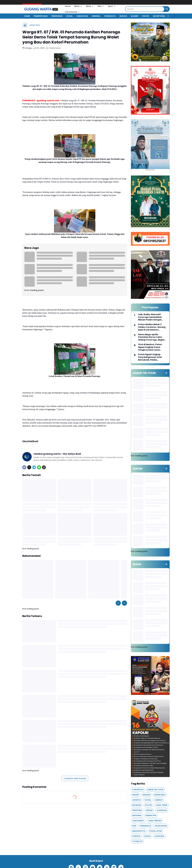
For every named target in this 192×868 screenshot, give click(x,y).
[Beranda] (25, 25)
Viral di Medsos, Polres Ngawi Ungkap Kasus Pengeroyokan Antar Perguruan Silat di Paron (151, 347)
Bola (101, 6)
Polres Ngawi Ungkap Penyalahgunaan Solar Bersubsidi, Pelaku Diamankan (150, 357)
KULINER (135, 16)
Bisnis (90, 6)
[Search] (145, 9)
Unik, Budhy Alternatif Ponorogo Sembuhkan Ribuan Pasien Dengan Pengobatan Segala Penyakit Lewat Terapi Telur (153, 317)
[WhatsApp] (39, 467)
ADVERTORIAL (159, 16)
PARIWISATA (110, 16)
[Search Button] (167, 9)
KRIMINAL (96, 16)
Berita (78, 6)
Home (68, 6)
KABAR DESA (82, 16)
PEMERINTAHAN (41, 16)
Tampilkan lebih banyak (75, 778)
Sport (112, 6)
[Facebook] (24, 467)
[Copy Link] (44, 467)
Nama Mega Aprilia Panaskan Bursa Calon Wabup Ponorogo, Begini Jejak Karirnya (151, 337)
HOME (27, 16)
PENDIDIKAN (57, 16)
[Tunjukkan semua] (166, 373)
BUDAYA (123, 16)
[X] (29, 467)
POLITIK (145, 16)
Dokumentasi (72, 12)
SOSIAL (70, 16)
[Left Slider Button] (118, 603)
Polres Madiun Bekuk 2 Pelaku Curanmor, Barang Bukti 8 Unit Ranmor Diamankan (152, 327)
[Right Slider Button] (167, 16)
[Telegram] (34, 467)
